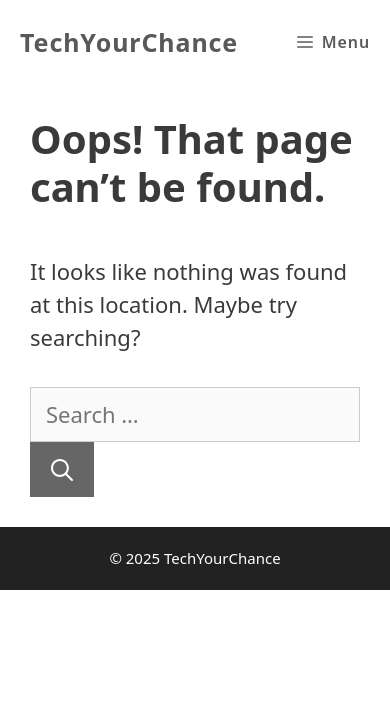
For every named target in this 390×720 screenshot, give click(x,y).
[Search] (62, 469)
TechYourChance (129, 42)
